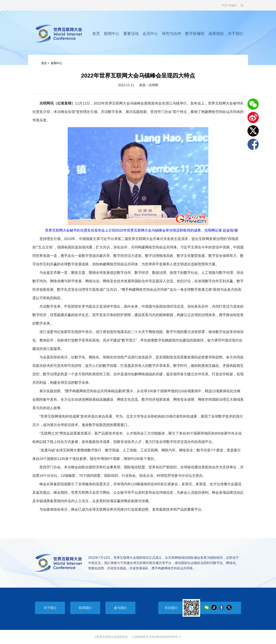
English (233, 5)
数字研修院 (195, 34)
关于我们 (236, 34)
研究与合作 (172, 34)
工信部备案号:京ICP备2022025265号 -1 (156, 637)
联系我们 (85, 608)
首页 (96, 34)
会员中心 (150, 34)
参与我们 (120, 608)
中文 (224, 5)
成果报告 (216, 34)
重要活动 (131, 34)
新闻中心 (112, 34)
